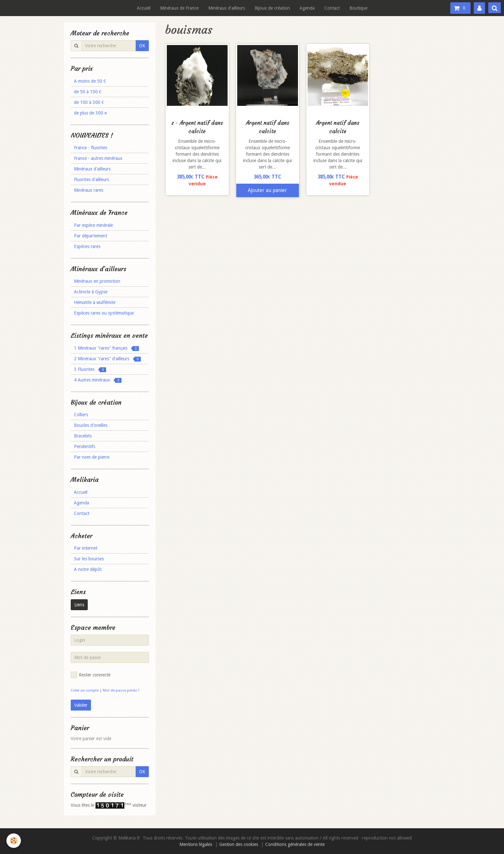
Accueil (144, 8)
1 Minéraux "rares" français (106, 348)
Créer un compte (85, 690)
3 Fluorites (90, 369)
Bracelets (83, 436)
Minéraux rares (89, 190)
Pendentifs (85, 446)
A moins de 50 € (90, 81)
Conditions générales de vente (295, 844)
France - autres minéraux (98, 158)
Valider (81, 705)
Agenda (307, 8)
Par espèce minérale (93, 225)
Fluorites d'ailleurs (91, 179)
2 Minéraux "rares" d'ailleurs (107, 359)
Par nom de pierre (92, 457)
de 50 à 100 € (88, 92)
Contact (332, 8)
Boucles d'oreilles (91, 425)
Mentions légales (196, 844)
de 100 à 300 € (89, 102)
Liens (79, 605)
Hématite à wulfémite (95, 302)
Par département (90, 236)
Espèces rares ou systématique (104, 313)
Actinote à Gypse (91, 292)
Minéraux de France (179, 8)
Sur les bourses (89, 559)
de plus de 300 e (90, 113)
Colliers (81, 415)
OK (142, 46)
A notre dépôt (88, 569)
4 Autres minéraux (98, 380)
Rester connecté (90, 675)
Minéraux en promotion (97, 281)
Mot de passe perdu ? (121, 690)
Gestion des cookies (239, 844)
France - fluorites (90, 148)
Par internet (86, 548)
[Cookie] (14, 841)
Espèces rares (87, 246)
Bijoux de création (272, 8)
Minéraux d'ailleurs (227, 8)
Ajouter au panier (267, 190)
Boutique (358, 8)
